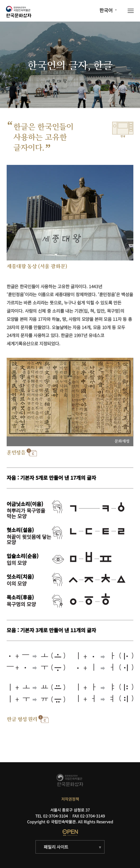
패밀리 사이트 (56, 847)
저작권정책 (70, 799)
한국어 (106, 10)
